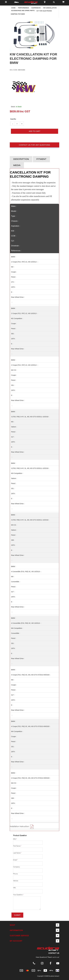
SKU (15, 839)
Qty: (13, 119)
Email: (15, 860)
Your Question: (18, 895)
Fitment (41, 159)
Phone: (16, 874)
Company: (17, 867)
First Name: (17, 846)
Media (17, 165)
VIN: (14, 888)
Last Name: (17, 853)
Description (21, 159)
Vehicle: (16, 881)
